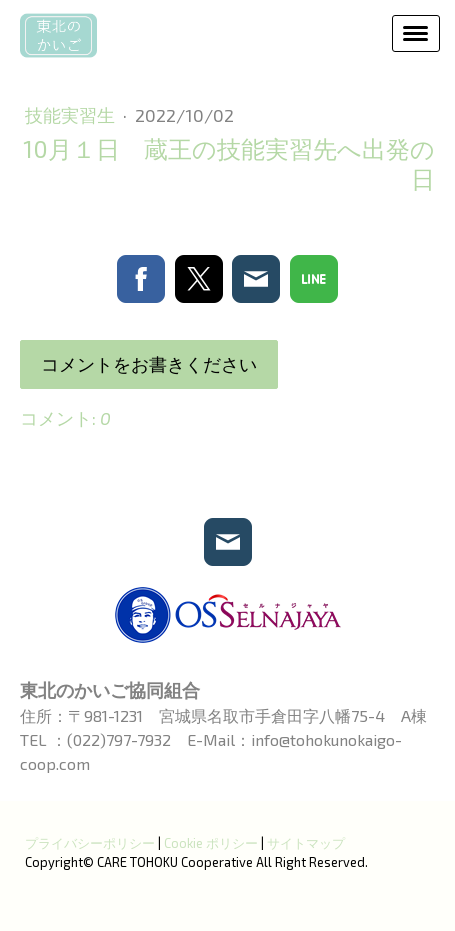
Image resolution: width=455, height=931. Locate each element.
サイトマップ (306, 843)
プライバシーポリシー (90, 843)
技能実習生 (72, 115)
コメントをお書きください (149, 364)
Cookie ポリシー (211, 843)
